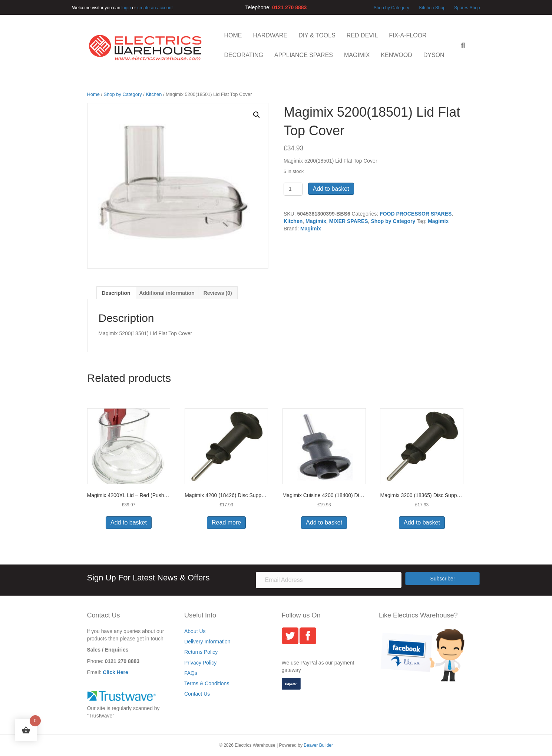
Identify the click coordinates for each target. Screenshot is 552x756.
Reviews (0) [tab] (218, 293)
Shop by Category (391, 8)
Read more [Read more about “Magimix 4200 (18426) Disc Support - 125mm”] (226, 522)
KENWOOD (396, 55)
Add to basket (331, 189)
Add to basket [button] (129, 522)
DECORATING (244, 55)
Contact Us (197, 694)
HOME (233, 35)
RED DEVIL (362, 35)
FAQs (191, 673)
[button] (257, 115)
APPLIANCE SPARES (304, 55)
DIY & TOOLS (317, 35)
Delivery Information (207, 642)
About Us (195, 631)
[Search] (460, 46)
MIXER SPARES (349, 221)
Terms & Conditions (207, 683)
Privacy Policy (200, 663)
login (126, 8)
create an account (155, 8)
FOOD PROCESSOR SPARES (416, 214)
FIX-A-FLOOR (408, 35)
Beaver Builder (318, 745)
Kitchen (154, 94)
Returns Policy (201, 652)
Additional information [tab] (167, 293)
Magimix (316, 221)
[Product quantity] (293, 189)
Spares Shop (467, 8)
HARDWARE (270, 35)
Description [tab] (116, 293)
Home (93, 94)
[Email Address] (329, 580)
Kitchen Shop (433, 8)
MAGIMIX (357, 55)
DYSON (434, 55)
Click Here (115, 672)
